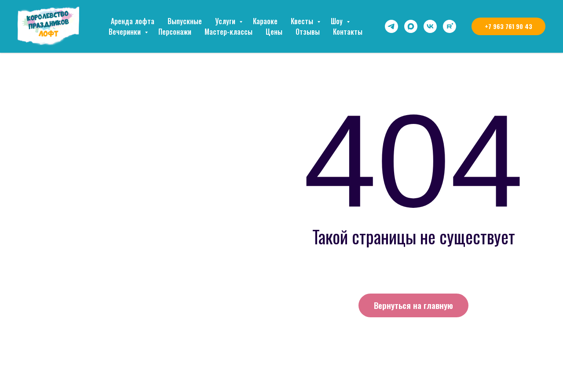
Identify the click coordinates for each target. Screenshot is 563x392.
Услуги (226, 21)
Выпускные (185, 21)
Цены (274, 32)
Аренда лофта (133, 21)
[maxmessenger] (411, 26)
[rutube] (450, 26)
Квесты (303, 21)
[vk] (430, 26)
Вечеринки (126, 32)
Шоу (338, 21)
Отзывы (308, 32)
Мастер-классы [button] (228, 32)
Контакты (348, 32)
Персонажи (175, 32)
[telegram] (391, 26)
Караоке (265, 21)
